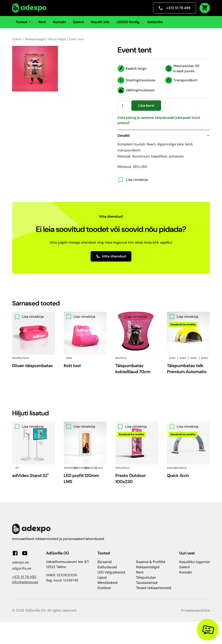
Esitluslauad (107, 567)
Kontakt (60, 22)
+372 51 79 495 (175, 8)
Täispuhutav (146, 577)
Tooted (24, 22)
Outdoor (104, 588)
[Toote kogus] (124, 106)
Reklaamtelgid (35, 39)
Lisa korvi (146, 105)
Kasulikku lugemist (195, 562)
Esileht (17, 39)
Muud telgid (57, 39)
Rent (42, 22)
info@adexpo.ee (25, 582)
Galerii (78, 22)
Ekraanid (104, 562)
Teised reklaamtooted (154, 588)
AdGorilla (155, 22)
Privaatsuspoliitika (195, 610)
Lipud (102, 577)
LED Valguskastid (111, 572)
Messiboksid (107, 583)
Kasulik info (100, 22)
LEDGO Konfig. (128, 22)
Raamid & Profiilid (151, 562)
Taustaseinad (147, 583)
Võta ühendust (111, 256)
